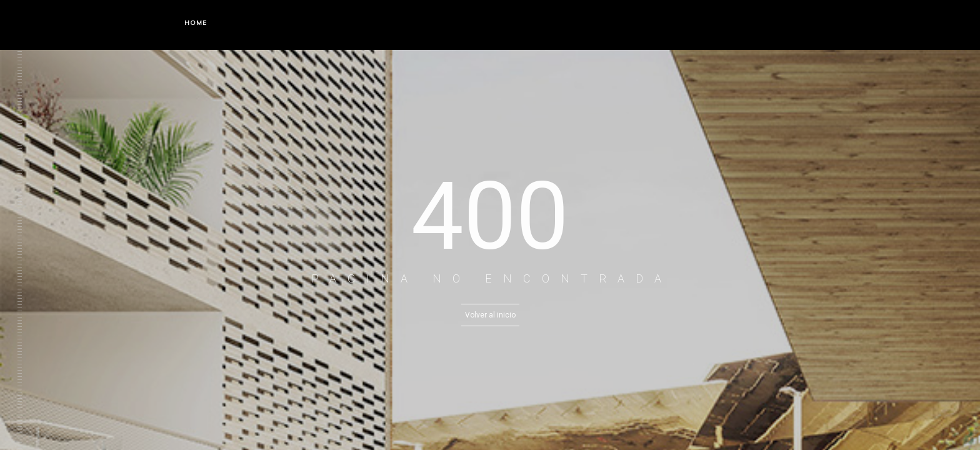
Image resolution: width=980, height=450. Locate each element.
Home (196, 23)
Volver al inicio (490, 315)
